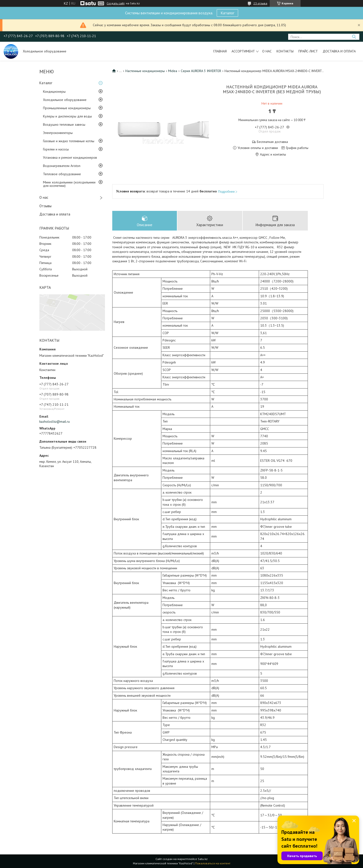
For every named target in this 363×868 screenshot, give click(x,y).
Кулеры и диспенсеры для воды (67, 116)
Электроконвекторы (58, 133)
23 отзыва (260, 3)
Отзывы (45, 206)
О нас (267, 51)
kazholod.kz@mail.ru (55, 422)
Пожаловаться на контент (213, 863)
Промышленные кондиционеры (67, 108)
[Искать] (354, 37)
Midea (173, 71)
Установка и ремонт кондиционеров (70, 157)
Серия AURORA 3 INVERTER (201, 71)
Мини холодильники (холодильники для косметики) (69, 184)
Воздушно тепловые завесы (64, 124)
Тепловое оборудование (62, 174)
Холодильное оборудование (65, 100)
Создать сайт (116, 3)
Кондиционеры (54, 91)
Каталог (227, 13)
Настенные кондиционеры (145, 71)
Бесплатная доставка (272, 142)
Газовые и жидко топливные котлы (69, 141)
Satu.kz (203, 859)
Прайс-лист (308, 51)
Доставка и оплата (339, 51)
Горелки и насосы (56, 149)
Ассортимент (243, 51)
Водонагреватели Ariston (62, 166)
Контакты (285, 51)
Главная (220, 51)
